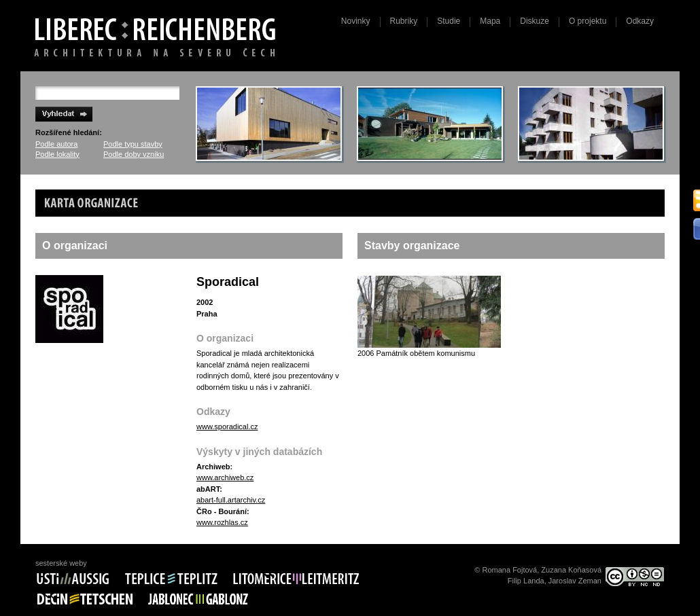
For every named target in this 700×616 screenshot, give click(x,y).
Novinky (356, 21)
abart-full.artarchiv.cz (231, 500)
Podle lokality (57, 154)
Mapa (490, 21)
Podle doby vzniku (134, 154)
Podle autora (56, 144)
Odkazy (640, 21)
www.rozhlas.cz (222, 522)
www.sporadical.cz (227, 427)
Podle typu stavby (133, 144)
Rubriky (404, 21)
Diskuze (535, 21)
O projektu (588, 21)
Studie (449, 21)
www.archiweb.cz (225, 477)
